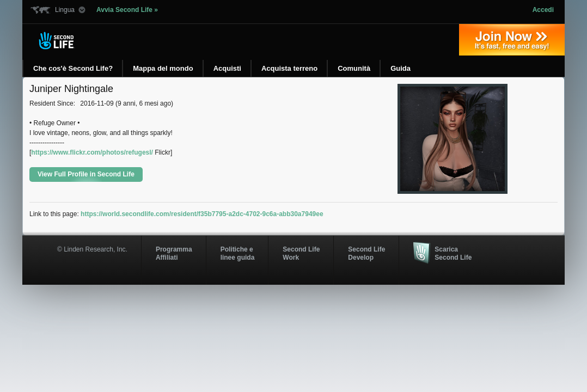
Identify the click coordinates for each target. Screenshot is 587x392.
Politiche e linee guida (238, 253)
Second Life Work (301, 253)
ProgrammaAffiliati (174, 253)
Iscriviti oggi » (512, 40)
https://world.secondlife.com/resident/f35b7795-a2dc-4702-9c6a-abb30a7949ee (202, 214)
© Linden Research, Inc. (92, 249)
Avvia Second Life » (127, 10)
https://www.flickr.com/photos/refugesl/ (92, 152)
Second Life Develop (366, 253)
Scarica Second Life (453, 253)
